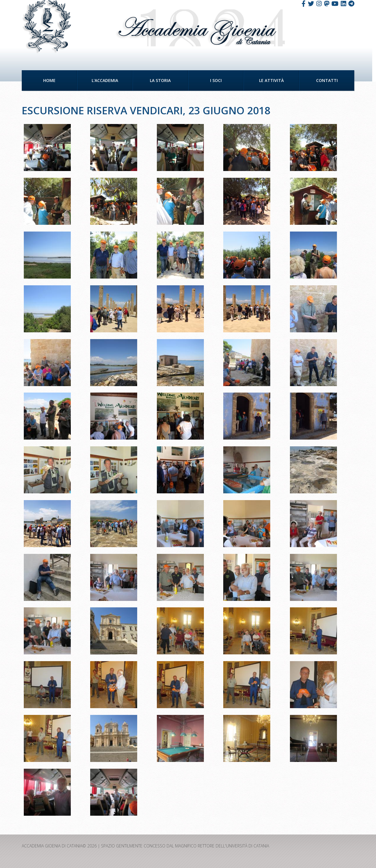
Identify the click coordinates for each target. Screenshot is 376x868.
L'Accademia (105, 80)
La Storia (160, 80)
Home (49, 80)
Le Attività (271, 80)
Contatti (327, 80)
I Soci (216, 80)
